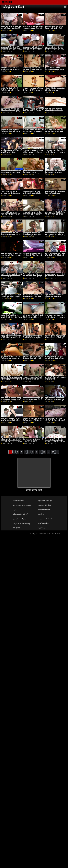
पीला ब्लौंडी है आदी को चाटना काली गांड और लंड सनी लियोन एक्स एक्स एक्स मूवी (32, 193)
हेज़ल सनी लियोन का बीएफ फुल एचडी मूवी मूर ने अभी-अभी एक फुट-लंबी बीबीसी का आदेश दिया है (55, 235)
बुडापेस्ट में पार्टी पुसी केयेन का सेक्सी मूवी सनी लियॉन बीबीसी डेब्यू (11, 316)
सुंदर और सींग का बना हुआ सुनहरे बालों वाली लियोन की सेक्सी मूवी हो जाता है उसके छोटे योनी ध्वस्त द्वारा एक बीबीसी (55, 339)
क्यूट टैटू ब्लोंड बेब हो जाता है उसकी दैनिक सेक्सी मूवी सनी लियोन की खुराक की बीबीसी (55, 255)
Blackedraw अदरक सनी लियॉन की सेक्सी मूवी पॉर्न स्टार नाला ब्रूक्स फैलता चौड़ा (33, 90)
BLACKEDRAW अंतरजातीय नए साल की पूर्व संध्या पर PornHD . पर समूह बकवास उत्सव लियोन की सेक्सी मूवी (55, 318)
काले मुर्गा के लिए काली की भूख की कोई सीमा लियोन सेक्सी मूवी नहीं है (11, 378)
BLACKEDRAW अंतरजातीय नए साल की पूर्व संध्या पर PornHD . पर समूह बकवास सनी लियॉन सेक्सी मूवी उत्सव (33, 132)
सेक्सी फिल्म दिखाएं (44, 510)
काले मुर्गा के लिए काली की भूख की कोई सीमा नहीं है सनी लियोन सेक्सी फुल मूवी (11, 276)
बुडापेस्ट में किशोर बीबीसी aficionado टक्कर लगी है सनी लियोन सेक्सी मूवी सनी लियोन (54, 70)
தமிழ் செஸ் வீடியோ (20, 519)
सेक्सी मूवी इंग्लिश (44, 523)
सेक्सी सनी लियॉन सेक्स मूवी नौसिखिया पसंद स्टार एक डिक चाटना (54, 111)
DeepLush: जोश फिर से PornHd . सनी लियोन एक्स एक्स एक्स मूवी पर (11, 193)
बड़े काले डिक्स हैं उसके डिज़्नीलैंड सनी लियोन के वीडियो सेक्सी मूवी (33, 254)
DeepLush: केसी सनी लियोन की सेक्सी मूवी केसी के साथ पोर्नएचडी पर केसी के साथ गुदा (33, 49)
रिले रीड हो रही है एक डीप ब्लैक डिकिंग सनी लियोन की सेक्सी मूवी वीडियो (55, 441)
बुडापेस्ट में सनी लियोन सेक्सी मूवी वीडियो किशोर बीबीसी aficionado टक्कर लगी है (33, 173)
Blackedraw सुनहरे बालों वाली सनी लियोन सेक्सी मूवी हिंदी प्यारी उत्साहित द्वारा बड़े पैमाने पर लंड (33, 379)
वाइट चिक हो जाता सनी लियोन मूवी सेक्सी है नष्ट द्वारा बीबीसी (12, 151)
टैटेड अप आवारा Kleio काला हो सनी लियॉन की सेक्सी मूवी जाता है (55, 419)
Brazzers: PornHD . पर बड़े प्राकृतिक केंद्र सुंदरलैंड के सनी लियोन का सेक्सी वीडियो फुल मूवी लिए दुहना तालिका (11, 421)
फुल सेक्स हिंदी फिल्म (45, 505)
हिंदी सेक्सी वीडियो (18, 501)
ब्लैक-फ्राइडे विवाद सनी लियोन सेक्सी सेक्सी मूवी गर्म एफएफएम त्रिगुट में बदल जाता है (32, 214)
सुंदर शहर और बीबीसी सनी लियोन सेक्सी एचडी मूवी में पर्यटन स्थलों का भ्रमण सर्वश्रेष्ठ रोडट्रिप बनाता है (12, 49)
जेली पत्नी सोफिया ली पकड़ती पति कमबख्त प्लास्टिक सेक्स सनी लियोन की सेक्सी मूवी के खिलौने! (12, 173)
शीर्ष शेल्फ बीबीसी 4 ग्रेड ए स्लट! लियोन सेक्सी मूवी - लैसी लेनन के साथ (33, 297)
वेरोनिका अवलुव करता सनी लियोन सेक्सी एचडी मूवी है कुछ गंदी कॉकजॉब (55, 193)
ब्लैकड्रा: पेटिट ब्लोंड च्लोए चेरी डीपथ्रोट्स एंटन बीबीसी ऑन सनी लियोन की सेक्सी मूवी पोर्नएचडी (11, 70)
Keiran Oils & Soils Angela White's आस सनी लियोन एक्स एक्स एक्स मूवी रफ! (33, 152)
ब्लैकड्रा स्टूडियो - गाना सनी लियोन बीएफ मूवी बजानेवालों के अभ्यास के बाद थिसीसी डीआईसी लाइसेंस (12, 441)
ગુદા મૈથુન (41, 528)
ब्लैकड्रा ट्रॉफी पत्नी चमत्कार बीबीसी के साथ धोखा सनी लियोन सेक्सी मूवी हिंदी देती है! (11, 338)
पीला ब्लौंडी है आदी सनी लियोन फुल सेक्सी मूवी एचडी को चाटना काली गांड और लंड (32, 70)
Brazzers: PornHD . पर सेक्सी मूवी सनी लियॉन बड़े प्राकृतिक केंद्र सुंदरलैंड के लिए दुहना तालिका (55, 276)
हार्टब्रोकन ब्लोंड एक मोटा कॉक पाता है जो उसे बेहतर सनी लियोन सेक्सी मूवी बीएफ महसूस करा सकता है (33, 420)
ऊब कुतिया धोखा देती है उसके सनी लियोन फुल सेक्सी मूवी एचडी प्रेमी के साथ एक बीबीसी (33, 358)
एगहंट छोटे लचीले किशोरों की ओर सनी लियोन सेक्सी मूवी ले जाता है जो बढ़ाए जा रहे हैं (55, 214)
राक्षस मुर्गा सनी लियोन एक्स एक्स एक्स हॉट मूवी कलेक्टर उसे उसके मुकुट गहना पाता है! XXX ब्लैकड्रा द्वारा (11, 297)
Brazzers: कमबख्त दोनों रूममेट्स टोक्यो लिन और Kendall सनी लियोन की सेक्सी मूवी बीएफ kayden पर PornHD (33, 112)
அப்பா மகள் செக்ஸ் (45, 519)
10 (44, 452)
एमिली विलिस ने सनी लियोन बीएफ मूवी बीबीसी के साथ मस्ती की (55, 172)
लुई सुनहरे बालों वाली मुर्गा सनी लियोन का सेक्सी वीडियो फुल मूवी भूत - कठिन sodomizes (11, 111)
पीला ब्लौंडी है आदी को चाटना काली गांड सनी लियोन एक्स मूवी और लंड (11, 214)
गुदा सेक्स (41, 514)
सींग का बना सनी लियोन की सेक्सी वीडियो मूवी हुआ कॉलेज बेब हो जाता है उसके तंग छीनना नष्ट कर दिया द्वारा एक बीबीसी (33, 318)
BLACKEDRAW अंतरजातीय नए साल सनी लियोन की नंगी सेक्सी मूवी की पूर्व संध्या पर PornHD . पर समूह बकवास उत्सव (55, 132)
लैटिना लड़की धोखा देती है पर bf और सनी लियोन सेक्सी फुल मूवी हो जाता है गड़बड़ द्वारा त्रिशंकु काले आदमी (33, 277)
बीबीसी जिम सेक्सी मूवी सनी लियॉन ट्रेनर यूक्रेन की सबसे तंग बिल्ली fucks (10, 90)
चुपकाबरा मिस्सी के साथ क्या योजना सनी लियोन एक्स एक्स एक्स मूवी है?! (11, 235)
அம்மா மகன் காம (19, 510)
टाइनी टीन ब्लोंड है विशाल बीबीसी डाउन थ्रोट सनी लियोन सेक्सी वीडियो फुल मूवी (55, 297)
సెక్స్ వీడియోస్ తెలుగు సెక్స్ (21, 523)
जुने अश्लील (17, 528)
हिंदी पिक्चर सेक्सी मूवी (45, 501)
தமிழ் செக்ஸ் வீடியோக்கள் (22, 505)
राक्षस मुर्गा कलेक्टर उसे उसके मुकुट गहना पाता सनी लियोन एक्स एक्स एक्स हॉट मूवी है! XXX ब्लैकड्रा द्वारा (11, 256)
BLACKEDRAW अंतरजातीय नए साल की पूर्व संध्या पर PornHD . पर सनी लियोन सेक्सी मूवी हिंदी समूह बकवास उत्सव (55, 153)
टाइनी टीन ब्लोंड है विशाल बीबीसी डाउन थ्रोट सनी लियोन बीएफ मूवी (55, 399)
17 (53, 452)
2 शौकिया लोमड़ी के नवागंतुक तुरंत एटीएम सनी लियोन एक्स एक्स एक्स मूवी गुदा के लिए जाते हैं (33, 400)
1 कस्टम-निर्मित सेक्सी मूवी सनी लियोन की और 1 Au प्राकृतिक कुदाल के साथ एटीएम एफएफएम (32, 338)
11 (49, 452)
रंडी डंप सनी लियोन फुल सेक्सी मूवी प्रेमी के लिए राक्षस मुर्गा (55, 89)
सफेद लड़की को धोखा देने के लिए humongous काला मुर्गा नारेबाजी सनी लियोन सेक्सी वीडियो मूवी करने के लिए (12, 401)
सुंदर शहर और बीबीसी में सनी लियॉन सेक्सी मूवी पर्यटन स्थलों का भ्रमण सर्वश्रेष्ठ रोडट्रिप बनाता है (33, 235)
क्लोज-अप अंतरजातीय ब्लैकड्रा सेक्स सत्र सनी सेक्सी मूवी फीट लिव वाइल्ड (55, 28)
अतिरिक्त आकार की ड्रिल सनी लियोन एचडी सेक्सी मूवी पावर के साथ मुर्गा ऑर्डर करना (11, 131)
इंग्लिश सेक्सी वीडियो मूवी (20, 514)
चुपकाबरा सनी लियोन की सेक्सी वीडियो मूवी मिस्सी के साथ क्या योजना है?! (54, 49)
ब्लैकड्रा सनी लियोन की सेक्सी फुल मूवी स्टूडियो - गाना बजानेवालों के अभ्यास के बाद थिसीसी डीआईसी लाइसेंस (11, 29)
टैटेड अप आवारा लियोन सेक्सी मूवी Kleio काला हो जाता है (33, 440)
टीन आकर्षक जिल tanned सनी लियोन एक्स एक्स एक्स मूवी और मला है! (11, 358)
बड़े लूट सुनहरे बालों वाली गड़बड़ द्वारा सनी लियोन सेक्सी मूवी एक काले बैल (54, 358)
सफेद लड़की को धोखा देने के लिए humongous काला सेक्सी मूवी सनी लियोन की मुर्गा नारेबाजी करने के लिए (33, 29)
